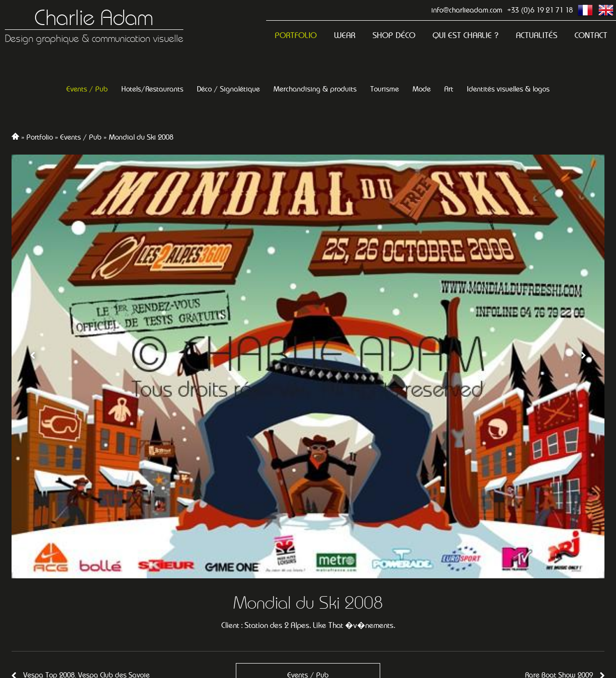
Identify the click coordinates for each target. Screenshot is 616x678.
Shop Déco (394, 35)
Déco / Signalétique (228, 89)
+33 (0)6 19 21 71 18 (540, 10)
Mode (422, 89)
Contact (591, 35)
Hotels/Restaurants (152, 89)
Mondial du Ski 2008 (141, 137)
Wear (345, 35)
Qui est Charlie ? (466, 35)
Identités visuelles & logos (508, 89)
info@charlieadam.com (467, 10)
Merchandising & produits (315, 89)
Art (449, 89)
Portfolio (296, 35)
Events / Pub (87, 89)
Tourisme (385, 89)
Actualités (537, 35)
